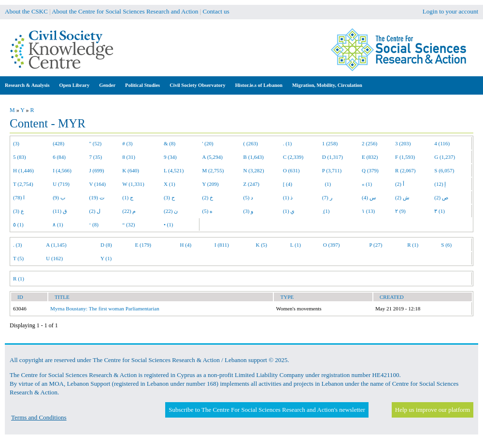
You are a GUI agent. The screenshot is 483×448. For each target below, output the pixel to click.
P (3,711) (332, 170)
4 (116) (442, 143)
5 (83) (20, 157)
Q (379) (370, 170)
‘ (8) (94, 224)
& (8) (170, 143)
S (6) (446, 245)
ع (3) (19, 211)
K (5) (261, 245)
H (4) (185, 245)
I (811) (222, 245)
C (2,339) (293, 157)
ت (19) (97, 197)
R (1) (413, 245)
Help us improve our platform (433, 410)
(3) (16, 143)
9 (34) (170, 157)
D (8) (106, 245)
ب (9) (59, 197)
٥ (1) (18, 224)
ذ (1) (288, 197)
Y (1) (106, 258)
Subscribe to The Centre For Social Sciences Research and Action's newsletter (267, 410)
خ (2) (208, 197)
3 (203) (403, 143)
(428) (58, 143)
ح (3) (169, 197)
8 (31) (129, 157)
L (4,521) (174, 170)
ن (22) (171, 211)
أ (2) (400, 184)
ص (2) (441, 197)
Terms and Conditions (39, 417)
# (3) (127, 143)
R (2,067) (405, 170)
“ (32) (128, 224)
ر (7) (327, 197)
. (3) (17, 245)
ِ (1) (326, 211)
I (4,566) (62, 170)
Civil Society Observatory (197, 85)
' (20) (208, 143)
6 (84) (59, 157)
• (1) (169, 224)
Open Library (75, 85)
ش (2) (402, 197)
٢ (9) (400, 211)
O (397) (332, 245)
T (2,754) (23, 184)
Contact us (216, 11)
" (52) (96, 143)
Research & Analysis (27, 85)
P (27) (376, 245)
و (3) (249, 211)
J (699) (97, 170)
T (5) (18, 258)
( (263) (251, 143)
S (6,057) (444, 170)
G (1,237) (445, 157)
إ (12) (440, 184)
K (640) (131, 170)
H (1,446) (23, 170)
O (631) (291, 170)
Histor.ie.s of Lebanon (259, 85)
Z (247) (252, 184)
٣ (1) (440, 211)
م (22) (129, 211)
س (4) (369, 197)
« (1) (367, 184)
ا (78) (19, 197)
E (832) (370, 157)
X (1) (170, 184)
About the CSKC (26, 11)
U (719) (61, 184)
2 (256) (369, 143)
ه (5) (208, 211)
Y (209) (211, 184)
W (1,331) (133, 184)
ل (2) (95, 211)
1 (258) (330, 143)
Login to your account (450, 11)
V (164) (98, 184)
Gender (107, 85)
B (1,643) (254, 157)
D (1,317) (333, 157)
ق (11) (60, 211)
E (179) (143, 245)
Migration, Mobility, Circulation (327, 85)
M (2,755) (213, 170)
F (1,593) (405, 157)
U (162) (54, 258)
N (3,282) (254, 170)
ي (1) (289, 211)
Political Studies (142, 85)
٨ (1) (58, 224)
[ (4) (288, 184)
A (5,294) (213, 157)
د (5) (249, 197)
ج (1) (128, 197)
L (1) (296, 245)
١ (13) (368, 211)
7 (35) (96, 157)
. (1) (287, 143)
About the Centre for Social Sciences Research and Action (125, 11)
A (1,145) (56, 245)
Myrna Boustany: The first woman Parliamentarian (105, 308)
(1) (327, 184)
